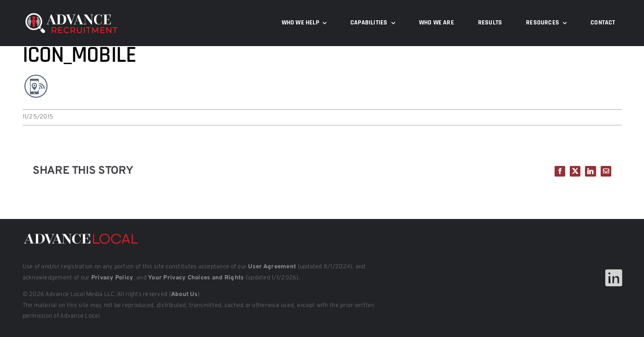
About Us (184, 295)
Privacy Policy (112, 278)
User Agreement (272, 267)
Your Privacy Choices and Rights (196, 278)
